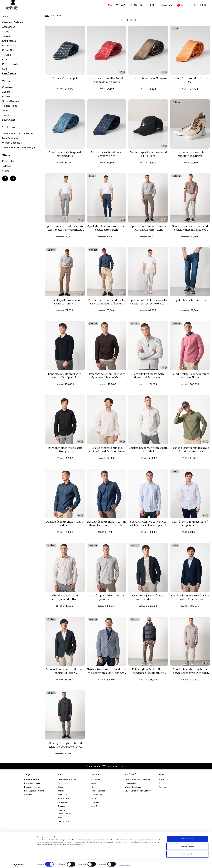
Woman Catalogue (12, 143)
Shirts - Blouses (10, 101)
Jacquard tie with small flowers (148, 78)
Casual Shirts (9, 50)
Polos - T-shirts (10, 64)
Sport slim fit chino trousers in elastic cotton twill (106, 228)
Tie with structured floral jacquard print (106, 154)
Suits (5, 69)
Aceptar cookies (187, 837)
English (202, 5)
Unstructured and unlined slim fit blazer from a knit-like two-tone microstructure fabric (106, 673)
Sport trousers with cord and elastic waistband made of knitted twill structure (190, 229)
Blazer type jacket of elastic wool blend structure (148, 597)
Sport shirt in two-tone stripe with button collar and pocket (148, 523)
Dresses (7, 97)
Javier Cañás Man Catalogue (17, 134)
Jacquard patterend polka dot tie (190, 80)
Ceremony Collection (13, 22)
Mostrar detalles (125, 863)
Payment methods (32, 783)
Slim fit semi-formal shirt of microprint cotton (190, 523)
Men (61, 774)
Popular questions (32, 787)
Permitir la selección (187, 845)
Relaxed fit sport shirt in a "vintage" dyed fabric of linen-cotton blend (106, 451)
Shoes (6, 32)
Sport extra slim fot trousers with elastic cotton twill (148, 228)
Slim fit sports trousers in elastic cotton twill (65, 302)
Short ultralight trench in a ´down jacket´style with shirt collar (190, 673)
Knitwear (7, 60)
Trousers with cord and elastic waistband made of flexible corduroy (107, 303)
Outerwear (8, 87)
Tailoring (7, 166)
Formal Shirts (9, 46)
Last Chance (9, 73)
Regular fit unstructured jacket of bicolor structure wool (190, 597)
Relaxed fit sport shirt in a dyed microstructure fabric (190, 449)
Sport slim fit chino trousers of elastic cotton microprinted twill (65, 229)
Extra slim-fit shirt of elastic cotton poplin (65, 449)
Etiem (151, 5)
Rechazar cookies (187, 852)
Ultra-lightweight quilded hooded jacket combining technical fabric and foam (148, 673)
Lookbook (135, 5)
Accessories (9, 27)
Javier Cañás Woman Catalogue (19, 148)
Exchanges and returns (34, 791)
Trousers (7, 55)
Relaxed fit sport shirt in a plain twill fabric (148, 449)
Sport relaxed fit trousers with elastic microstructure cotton (148, 302)
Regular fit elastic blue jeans (190, 300)
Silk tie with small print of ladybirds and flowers (107, 80)
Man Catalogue (10, 138)
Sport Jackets (9, 41)
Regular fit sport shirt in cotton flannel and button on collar (106, 523)
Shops (6, 171)
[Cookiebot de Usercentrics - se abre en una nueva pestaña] (19, 863)
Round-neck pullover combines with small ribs (190, 375)
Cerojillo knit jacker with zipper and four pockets (148, 375)
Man (111, 5)
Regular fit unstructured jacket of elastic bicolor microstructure (65, 673)
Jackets (6, 36)
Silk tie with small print (65, 78)
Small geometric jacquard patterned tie (65, 154)
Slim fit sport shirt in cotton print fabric (107, 597)
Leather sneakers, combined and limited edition (190, 154)
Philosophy (8, 161)
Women (96, 774)
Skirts (5, 111)
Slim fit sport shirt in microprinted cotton (65, 597)
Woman (121, 5)
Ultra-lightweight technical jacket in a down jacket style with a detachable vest (65, 746)
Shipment (28, 795)
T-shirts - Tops (10, 106)
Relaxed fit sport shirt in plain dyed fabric (65, 523)
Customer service (32, 779)
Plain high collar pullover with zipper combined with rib (106, 375)
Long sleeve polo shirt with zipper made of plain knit (65, 375)
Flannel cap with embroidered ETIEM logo (148, 154)
